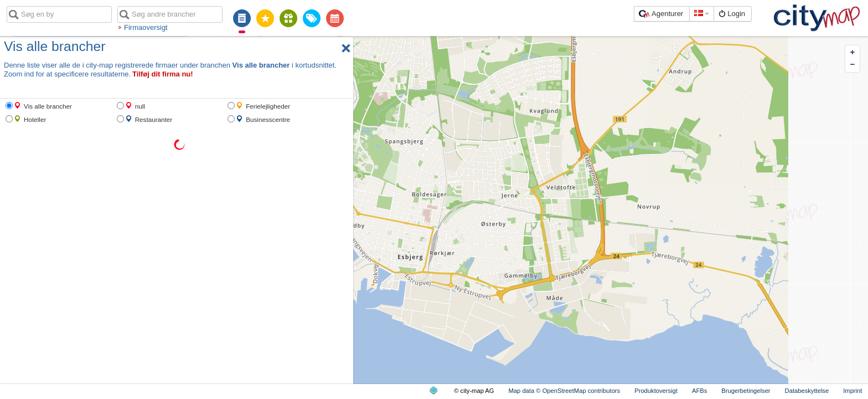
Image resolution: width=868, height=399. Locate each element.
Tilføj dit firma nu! (163, 74)
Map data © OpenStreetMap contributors (565, 391)
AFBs (699, 391)
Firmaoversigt (146, 27)
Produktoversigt (656, 391)
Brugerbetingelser (746, 391)
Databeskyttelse (807, 391)
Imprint (852, 391)
